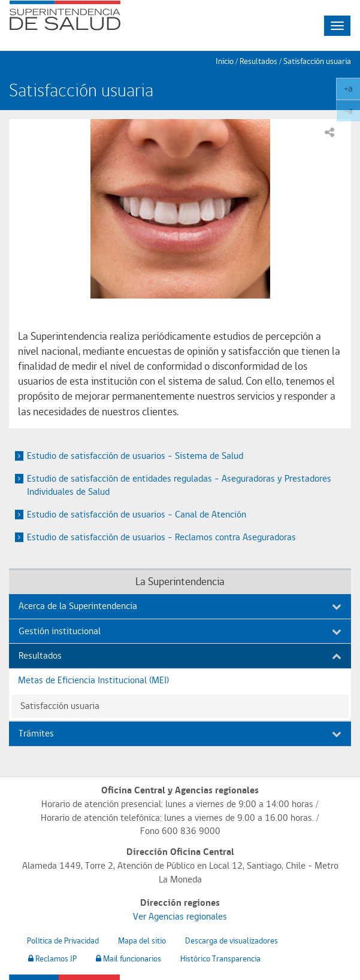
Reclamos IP (52, 958)
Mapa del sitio (142, 941)
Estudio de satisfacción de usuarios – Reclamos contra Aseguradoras (161, 537)
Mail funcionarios (128, 958)
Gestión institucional (180, 631)
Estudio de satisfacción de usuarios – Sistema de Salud (135, 456)
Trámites (180, 733)
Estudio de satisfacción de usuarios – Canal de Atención (137, 514)
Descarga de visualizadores (232, 941)
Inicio (225, 61)
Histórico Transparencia (220, 958)
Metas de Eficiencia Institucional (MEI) (93, 680)
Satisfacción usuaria (317, 61)
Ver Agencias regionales (180, 916)
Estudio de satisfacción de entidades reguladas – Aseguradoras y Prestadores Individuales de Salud (179, 485)
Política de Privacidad (63, 941)
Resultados (180, 655)
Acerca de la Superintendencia (180, 606)
